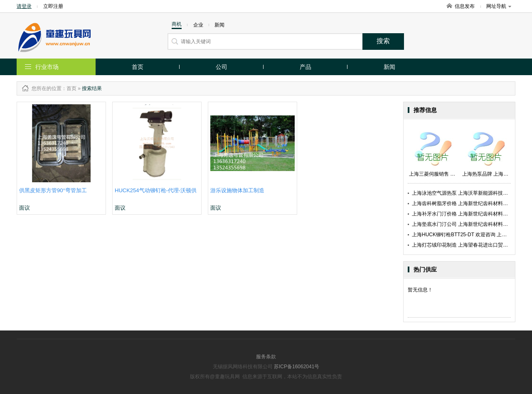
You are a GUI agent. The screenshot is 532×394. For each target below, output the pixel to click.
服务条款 (266, 357)
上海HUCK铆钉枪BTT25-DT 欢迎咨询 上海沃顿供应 (469, 235)
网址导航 (499, 6)
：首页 (69, 88)
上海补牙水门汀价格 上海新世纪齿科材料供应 (462, 214)
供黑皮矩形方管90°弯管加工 (53, 190)
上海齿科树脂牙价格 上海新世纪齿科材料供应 (462, 203)
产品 (305, 67)
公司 (222, 67)
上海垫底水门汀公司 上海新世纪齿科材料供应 (462, 224)
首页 (138, 67)
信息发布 (465, 6)
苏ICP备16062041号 (297, 367)
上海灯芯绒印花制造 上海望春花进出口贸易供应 (465, 245)
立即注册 (53, 6)
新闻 (389, 67)
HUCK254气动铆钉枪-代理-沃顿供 (156, 190)
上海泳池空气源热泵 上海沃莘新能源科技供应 (462, 193)
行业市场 (47, 67)
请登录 (24, 6)
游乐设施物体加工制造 (237, 190)
